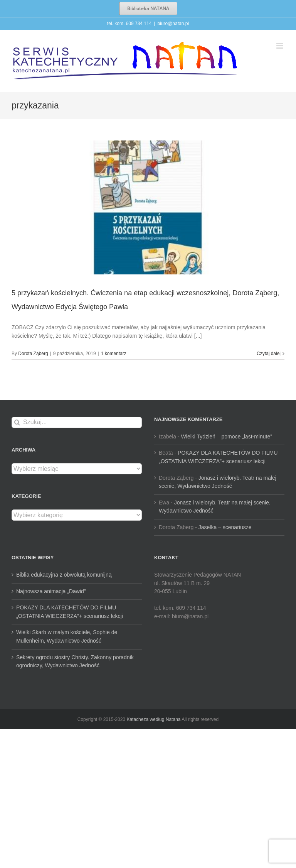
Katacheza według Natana (153, 719)
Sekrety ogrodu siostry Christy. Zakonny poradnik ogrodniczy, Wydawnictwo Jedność (75, 662)
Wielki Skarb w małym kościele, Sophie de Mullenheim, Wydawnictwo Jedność (67, 636)
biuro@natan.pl (173, 24)
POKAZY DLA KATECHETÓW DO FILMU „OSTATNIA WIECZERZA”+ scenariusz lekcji (70, 612)
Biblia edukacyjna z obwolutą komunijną (64, 575)
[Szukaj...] (77, 422)
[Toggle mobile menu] (280, 46)
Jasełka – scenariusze (225, 527)
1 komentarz (114, 354)
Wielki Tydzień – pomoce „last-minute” (227, 437)
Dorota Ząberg (33, 354)
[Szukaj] (17, 422)
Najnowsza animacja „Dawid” (51, 591)
